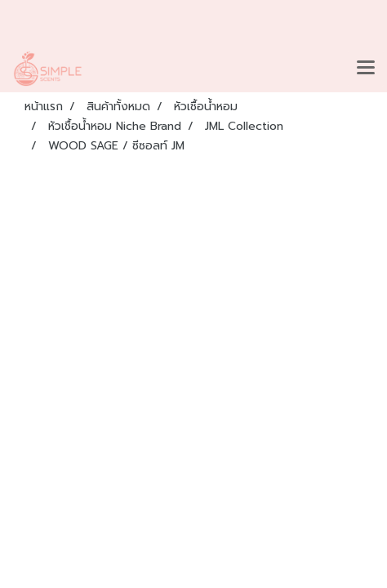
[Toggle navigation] (366, 69)
